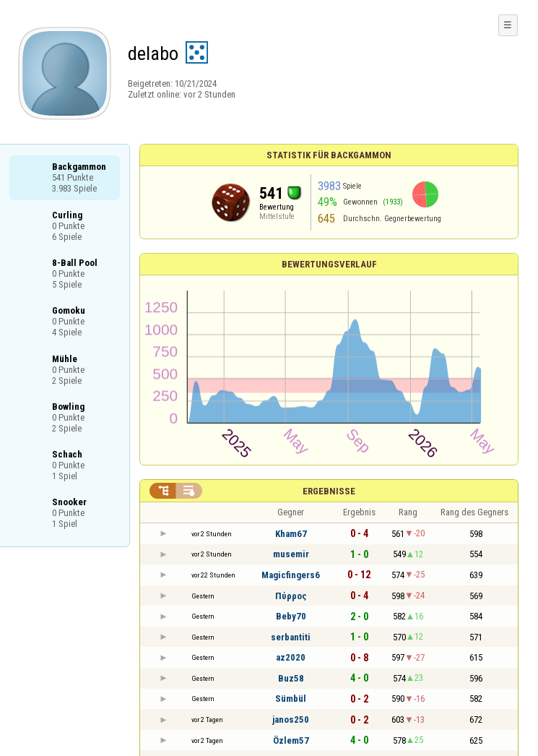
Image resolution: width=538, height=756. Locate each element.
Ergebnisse (329, 491)
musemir (291, 554)
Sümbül (291, 699)
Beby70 (291, 616)
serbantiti (291, 637)
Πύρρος (291, 596)
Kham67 (291, 534)
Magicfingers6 (291, 575)
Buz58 (291, 678)
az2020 (291, 657)
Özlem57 (291, 740)
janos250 (291, 720)
